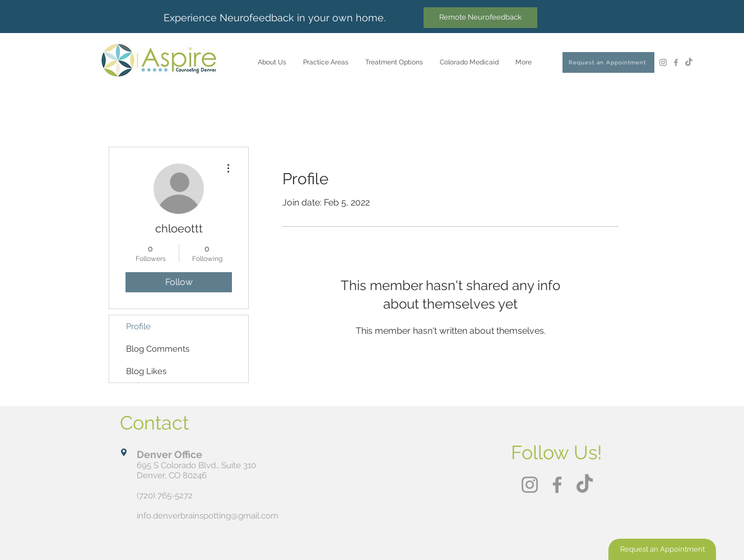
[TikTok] (689, 62)
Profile (138, 326)
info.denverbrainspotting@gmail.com (208, 516)
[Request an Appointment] (608, 62)
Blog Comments (158, 349)
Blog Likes (146, 371)
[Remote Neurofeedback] (480, 18)
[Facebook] (676, 62)
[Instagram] (663, 62)
